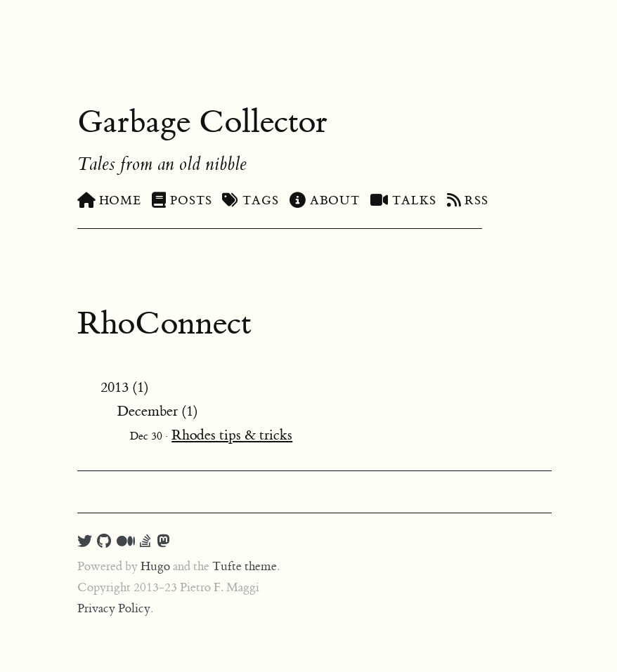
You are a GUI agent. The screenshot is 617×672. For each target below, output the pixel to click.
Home (109, 201)
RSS (468, 201)
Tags (250, 201)
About (325, 201)
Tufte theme (245, 567)
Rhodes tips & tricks (232, 435)
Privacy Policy (114, 609)
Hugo (155, 567)
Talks (403, 201)
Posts (182, 201)
